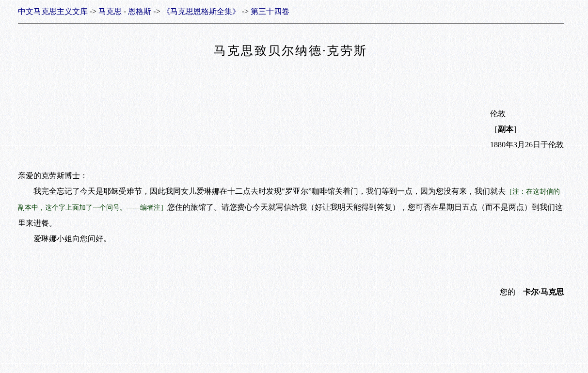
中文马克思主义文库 (53, 11)
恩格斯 (140, 11)
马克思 (110, 11)
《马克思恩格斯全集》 (201, 11)
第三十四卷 (270, 11)
